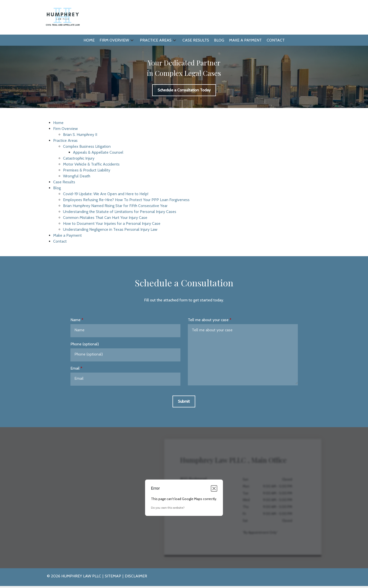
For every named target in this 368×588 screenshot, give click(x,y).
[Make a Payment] (245, 40)
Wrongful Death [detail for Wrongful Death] (77, 176)
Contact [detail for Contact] (60, 241)
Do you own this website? (168, 508)
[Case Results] (196, 40)
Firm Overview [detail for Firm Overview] (65, 129)
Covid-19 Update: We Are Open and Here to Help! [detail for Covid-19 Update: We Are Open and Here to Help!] (106, 194)
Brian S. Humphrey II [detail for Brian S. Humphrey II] (80, 135)
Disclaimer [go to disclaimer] (136, 576)
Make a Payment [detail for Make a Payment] (67, 235)
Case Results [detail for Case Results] (64, 182)
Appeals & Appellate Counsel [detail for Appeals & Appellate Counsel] (98, 152)
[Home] (89, 40)
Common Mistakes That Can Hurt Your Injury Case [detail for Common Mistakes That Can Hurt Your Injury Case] (105, 218)
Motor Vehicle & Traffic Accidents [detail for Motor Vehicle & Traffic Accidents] (91, 164)
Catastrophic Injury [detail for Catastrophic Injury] (79, 158)
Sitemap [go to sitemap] (113, 576)
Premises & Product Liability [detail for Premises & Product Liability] (87, 170)
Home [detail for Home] (58, 123)
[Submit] (184, 401)
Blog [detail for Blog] (57, 188)
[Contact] (276, 40)
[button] (132, 40)
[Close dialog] (214, 488)
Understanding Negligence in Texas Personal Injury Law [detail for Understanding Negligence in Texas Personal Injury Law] (110, 229)
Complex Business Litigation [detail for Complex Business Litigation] (87, 146)
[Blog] (219, 40)
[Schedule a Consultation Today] (184, 90)
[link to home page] (62, 17)
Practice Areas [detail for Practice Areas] (65, 140)
